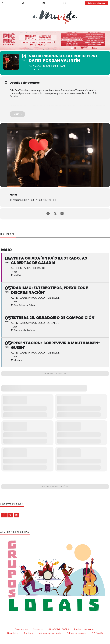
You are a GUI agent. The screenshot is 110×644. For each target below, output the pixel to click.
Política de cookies (76, 633)
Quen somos (21, 629)
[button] (65, 3)
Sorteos (28, 633)
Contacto (38, 629)
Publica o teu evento (85, 629)
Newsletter (13, 633)
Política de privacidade (50, 633)
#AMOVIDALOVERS (59, 629)
